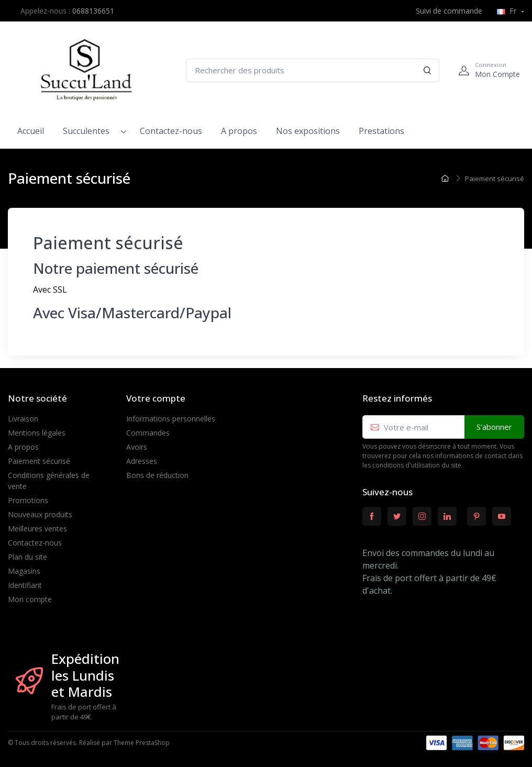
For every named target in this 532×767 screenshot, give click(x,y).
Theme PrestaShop (142, 743)
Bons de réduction (157, 475)
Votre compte (156, 398)
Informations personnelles (171, 419)
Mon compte (30, 599)
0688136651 (93, 11)
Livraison (23, 419)
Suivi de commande (443, 11)
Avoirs (137, 447)
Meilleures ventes (37, 529)
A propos (239, 131)
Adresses (142, 461)
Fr (508, 11)
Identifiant (25, 585)
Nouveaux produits (40, 514)
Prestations (381, 131)
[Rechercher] (428, 70)
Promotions (28, 500)
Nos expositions (308, 131)
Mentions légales (37, 433)
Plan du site (27, 557)
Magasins (24, 571)
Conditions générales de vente (49, 481)
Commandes (148, 433)
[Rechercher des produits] (313, 70)
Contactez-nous (171, 131)
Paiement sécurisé (39, 461)
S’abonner (494, 427)
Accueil (31, 131)
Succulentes (86, 131)
